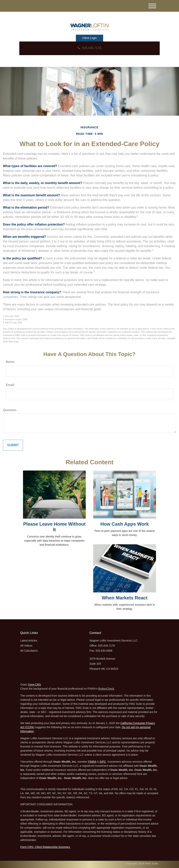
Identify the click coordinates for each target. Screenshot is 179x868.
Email (10, 385)
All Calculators (29, 651)
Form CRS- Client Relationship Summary (46, 847)
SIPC (103, 762)
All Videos (26, 646)
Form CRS (35, 685)
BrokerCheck (106, 689)
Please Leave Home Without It (54, 527)
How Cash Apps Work (125, 524)
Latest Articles (29, 641)
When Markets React (125, 598)
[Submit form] (13, 445)
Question (10, 410)
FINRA (92, 762)
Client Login (89, 38)
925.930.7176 (90, 48)
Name (10, 362)
